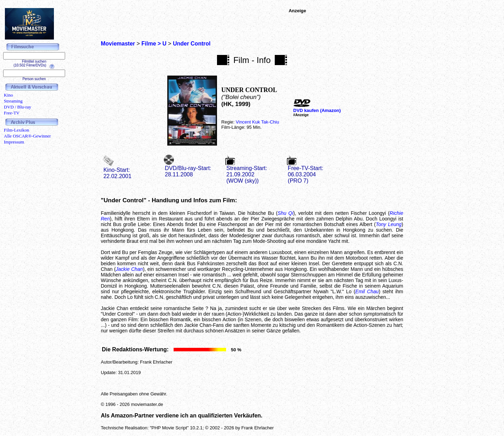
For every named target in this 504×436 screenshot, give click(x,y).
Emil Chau (367, 291)
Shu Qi (285, 213)
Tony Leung (388, 224)
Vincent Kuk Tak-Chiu (258, 122)
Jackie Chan (129, 269)
